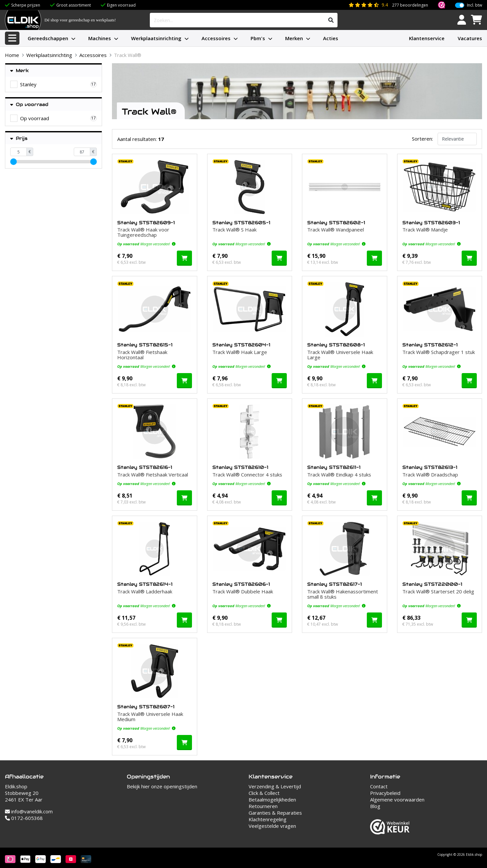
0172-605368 (24, 818)
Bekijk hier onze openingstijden (162, 786)
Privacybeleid (385, 793)
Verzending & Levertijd (275, 786)
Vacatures (470, 38)
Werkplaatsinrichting (156, 38)
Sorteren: (422, 139)
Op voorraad (29, 105)
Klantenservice (427, 38)
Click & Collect (264, 793)
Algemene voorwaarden (397, 800)
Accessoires (216, 38)
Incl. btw (474, 5)
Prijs (19, 138)
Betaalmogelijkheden (272, 800)
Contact (379, 786)
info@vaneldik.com (29, 811)
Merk (20, 71)
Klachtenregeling (268, 819)
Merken (294, 38)
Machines (100, 38)
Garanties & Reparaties (275, 813)
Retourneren (263, 806)
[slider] (14, 162)
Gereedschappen (48, 38)
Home (12, 55)
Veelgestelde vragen (272, 826)
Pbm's (258, 38)
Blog (375, 806)
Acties (331, 38)
